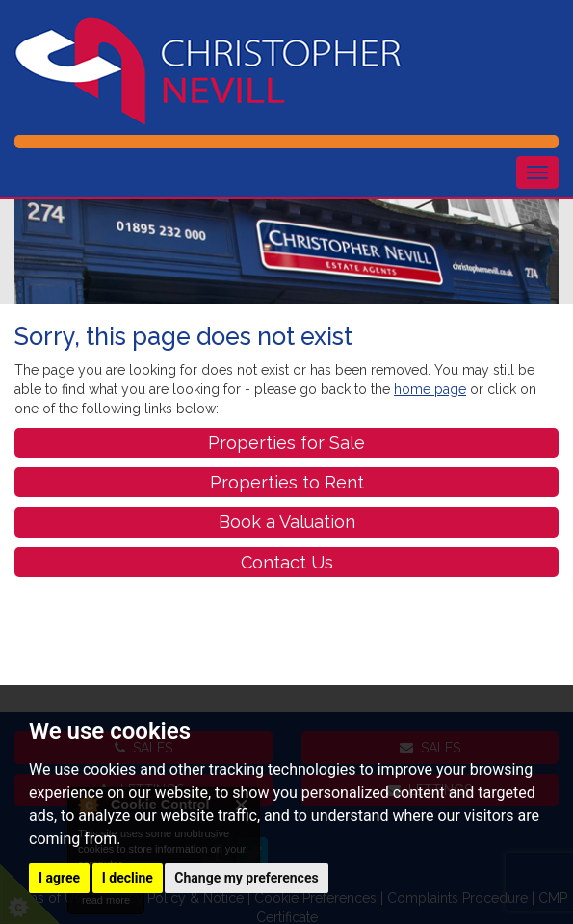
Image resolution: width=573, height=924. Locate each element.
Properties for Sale (286, 443)
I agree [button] (59, 878)
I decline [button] (128, 878)
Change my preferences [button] (246, 878)
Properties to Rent (287, 482)
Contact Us (287, 562)
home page (430, 389)
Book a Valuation (287, 522)
